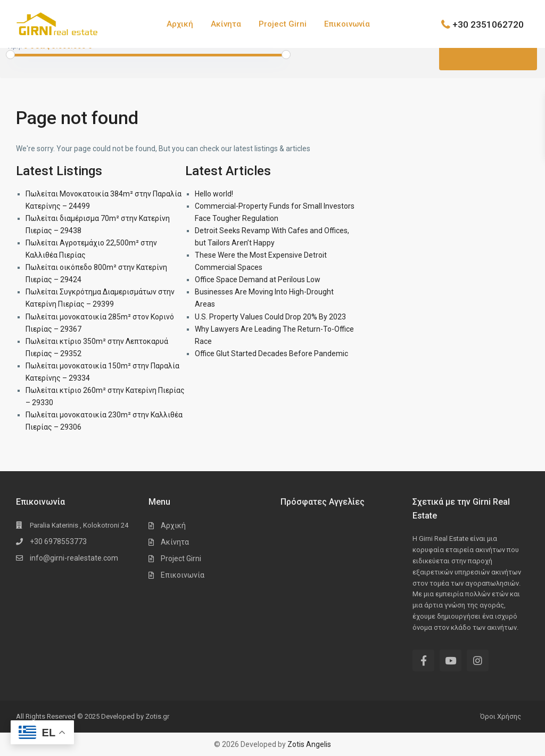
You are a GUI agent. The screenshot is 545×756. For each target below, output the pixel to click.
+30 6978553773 (58, 541)
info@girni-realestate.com (74, 558)
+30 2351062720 (488, 24)
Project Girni (283, 24)
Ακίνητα (226, 24)
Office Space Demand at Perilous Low (258, 280)
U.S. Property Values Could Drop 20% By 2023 (270, 317)
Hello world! (214, 194)
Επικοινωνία (347, 24)
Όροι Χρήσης (501, 716)
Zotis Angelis (309, 744)
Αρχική (180, 24)
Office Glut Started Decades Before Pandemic (271, 354)
